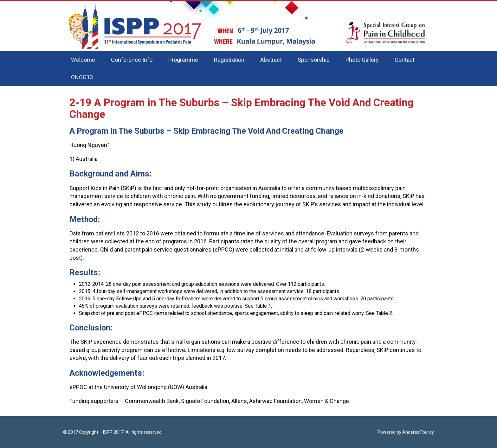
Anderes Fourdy (418, 432)
